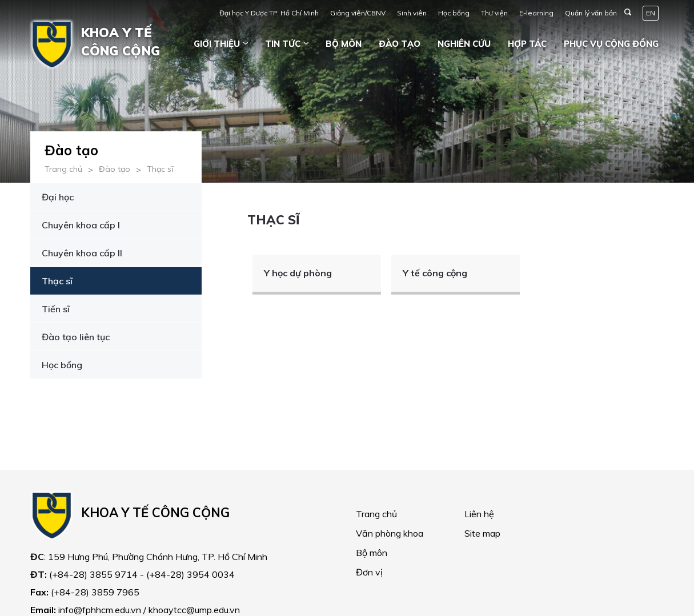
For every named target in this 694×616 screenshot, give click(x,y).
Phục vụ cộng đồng (611, 44)
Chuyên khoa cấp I (81, 225)
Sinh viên (412, 13)
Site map (482, 533)
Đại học (58, 197)
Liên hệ (479, 514)
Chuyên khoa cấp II (82, 253)
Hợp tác (527, 44)
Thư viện (494, 13)
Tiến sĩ (56, 309)
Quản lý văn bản (591, 13)
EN (651, 13)
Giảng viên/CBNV (358, 13)
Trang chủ (63, 169)
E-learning (536, 13)
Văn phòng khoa (390, 533)
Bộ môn (344, 44)
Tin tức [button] (283, 44)
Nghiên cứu (464, 44)
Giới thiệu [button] (217, 44)
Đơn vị (369, 572)
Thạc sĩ (160, 169)
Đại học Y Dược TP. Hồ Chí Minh (269, 13)
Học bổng (454, 13)
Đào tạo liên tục (76, 337)
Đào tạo (400, 44)
